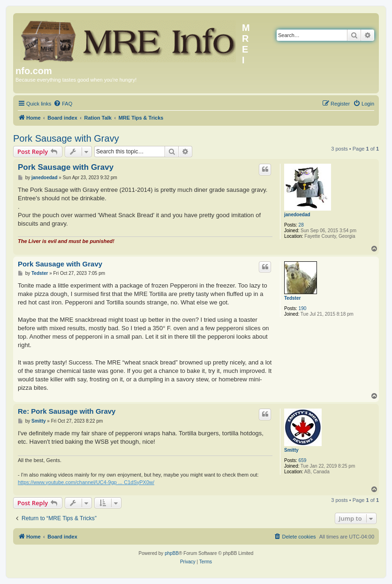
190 (303, 308)
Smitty (291, 450)
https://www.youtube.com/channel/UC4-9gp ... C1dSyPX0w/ (86, 482)
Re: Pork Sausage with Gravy (67, 411)
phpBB (172, 553)
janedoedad (297, 215)
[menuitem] (63, 104)
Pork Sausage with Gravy (66, 138)
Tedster (292, 298)
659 (303, 460)
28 (301, 225)
